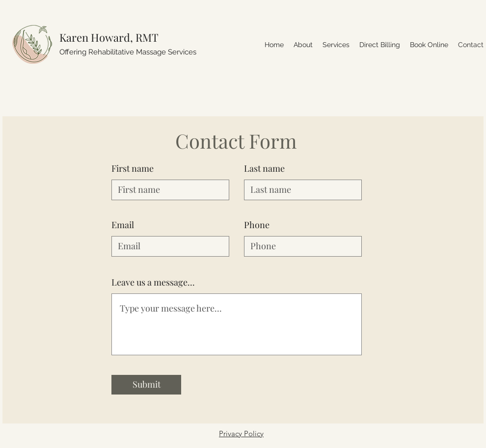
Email (123, 225)
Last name (264, 168)
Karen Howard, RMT (109, 37)
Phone (257, 225)
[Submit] (146, 385)
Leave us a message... (153, 282)
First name (133, 168)
